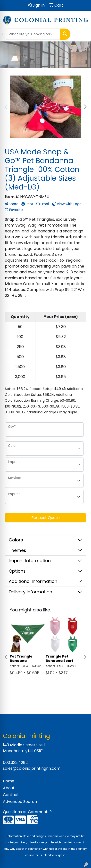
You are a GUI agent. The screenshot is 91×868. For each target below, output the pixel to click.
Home (9, 781)
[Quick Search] (31, 34)
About (9, 788)
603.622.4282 (15, 763)
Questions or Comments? (27, 812)
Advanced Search (20, 802)
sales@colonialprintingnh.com (32, 768)
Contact (11, 795)
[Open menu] (81, 34)
